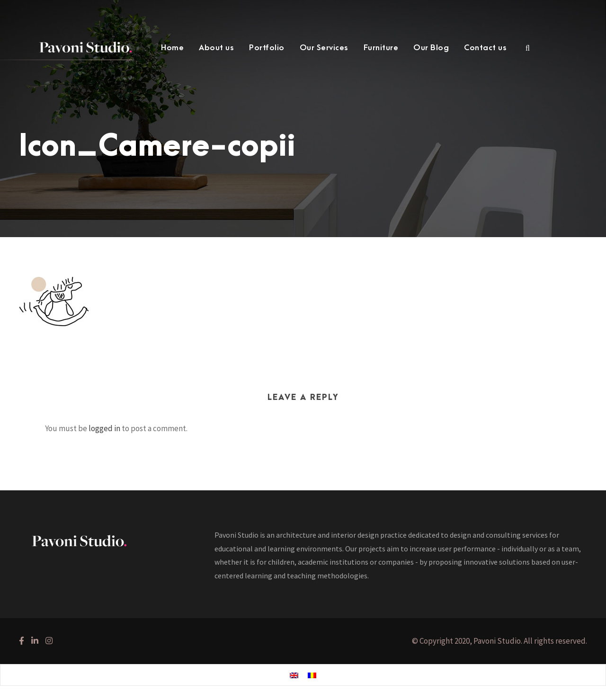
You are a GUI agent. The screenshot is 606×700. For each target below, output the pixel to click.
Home (172, 48)
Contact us (485, 48)
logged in (104, 428)
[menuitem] (294, 675)
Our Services (324, 48)
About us (216, 48)
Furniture (381, 48)
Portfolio (267, 48)
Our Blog (431, 48)
